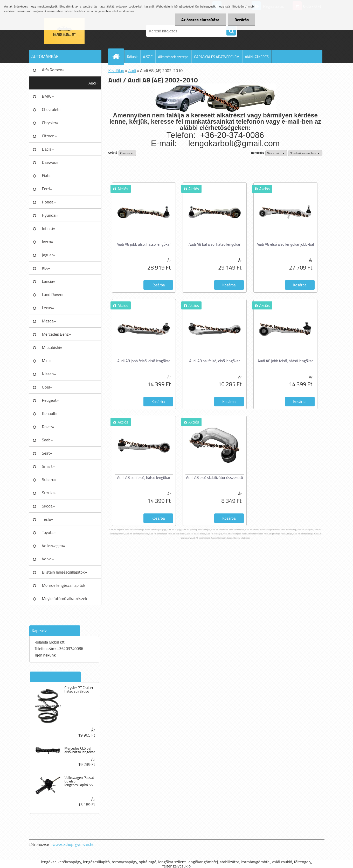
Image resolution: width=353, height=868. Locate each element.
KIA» (46, 268)
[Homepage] (118, 57)
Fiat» (46, 175)
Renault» (50, 413)
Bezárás (242, 20)
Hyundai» (50, 215)
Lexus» (48, 308)
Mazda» (49, 321)
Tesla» (48, 519)
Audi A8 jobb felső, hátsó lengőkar (285, 361)
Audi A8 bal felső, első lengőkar (214, 361)
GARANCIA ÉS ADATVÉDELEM (217, 57)
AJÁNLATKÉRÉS (257, 57)
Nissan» (49, 374)
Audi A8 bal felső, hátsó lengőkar (144, 478)
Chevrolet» (51, 109)
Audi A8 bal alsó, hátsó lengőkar (214, 244)
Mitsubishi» (52, 347)
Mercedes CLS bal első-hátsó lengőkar (80, 750)
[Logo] (64, 31)
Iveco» (48, 242)
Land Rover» (53, 294)
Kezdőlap (116, 70)
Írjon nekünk (45, 655)
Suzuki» (49, 493)
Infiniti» (49, 228)
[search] (231, 31)
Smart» (49, 466)
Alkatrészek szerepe (173, 57)
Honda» (49, 202)
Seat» (47, 453)
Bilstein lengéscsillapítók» (65, 572)
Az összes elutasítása (200, 20)
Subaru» (49, 479)
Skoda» (49, 506)
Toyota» (49, 532)
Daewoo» (50, 162)
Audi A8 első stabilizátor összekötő (214, 478)
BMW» (48, 96)
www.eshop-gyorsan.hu (73, 844)
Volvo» (48, 559)
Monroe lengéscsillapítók (64, 585)
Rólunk (132, 57)
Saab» (47, 440)
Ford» (47, 189)
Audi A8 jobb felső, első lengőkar (144, 361)
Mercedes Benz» (57, 334)
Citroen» (49, 136)
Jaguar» (49, 255)
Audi (132, 70)
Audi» (94, 83)
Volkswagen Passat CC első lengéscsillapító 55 (79, 781)
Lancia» (49, 281)
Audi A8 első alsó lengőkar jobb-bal (285, 244)
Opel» (47, 387)
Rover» (48, 427)
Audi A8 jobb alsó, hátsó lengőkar (144, 244)
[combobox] (276, 153)
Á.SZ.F (148, 57)
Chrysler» (50, 123)
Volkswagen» (54, 546)
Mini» (47, 361)
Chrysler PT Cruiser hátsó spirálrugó (79, 689)
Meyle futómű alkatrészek (65, 598)
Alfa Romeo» (53, 70)
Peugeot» (50, 400)
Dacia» (48, 149)
